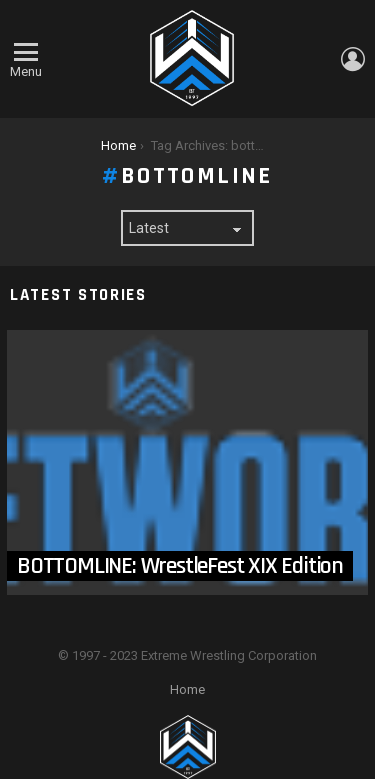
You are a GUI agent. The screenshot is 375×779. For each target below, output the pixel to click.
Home (187, 689)
